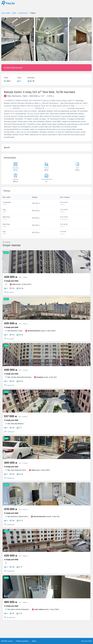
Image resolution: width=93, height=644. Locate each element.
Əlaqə (34, 641)
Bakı (14, 13)
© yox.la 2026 (87, 641)
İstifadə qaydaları (22, 641)
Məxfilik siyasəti (7, 641)
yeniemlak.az (64, 219)
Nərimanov (23, 13)
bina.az (62, 205)
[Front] (8, 3)
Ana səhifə (6, 13)
